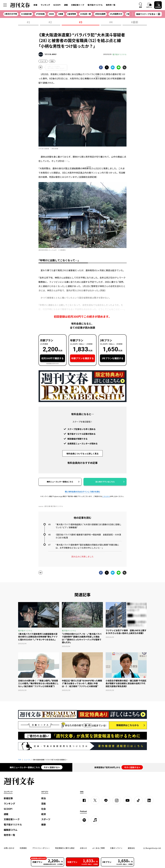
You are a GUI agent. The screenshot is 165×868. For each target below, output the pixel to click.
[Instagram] (117, 800)
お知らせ (83, 848)
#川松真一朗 (86, 14)
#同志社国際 (100, 14)
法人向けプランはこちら (105, 482)
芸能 (44, 804)
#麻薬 (61, 14)
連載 (66, 5)
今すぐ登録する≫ (52, 767)
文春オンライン (116, 848)
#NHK (51, 14)
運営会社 (131, 848)
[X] (95, 800)
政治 (44, 798)
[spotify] (84, 820)
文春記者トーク (78, 5)
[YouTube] (128, 800)
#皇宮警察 (72, 14)
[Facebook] (84, 800)
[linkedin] (149, 800)
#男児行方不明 (11, 14)
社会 (52, 61)
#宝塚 (129, 14)
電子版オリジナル (95, 5)
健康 (44, 824)
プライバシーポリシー (41, 848)
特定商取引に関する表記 (65, 848)
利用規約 (23, 848)
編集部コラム (11, 830)
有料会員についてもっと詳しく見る (82, 454)
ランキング (45, 5)
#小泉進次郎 (26, 14)
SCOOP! (57, 5)
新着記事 (8, 798)
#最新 (135, 22)
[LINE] (106, 800)
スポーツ (46, 819)
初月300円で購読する (53, 358)
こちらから (106, 496)
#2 (50, 22)
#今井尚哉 (40, 14)
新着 (35, 5)
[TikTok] (138, 800)
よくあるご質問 (98, 848)
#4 (111, 22)
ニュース (43, 61)
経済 (44, 814)
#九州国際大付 (116, 14)
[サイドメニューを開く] (5, 5)
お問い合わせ (9, 848)
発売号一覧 (111, 5)
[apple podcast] (95, 820)
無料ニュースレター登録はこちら (60, 482)
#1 (28, 22)
